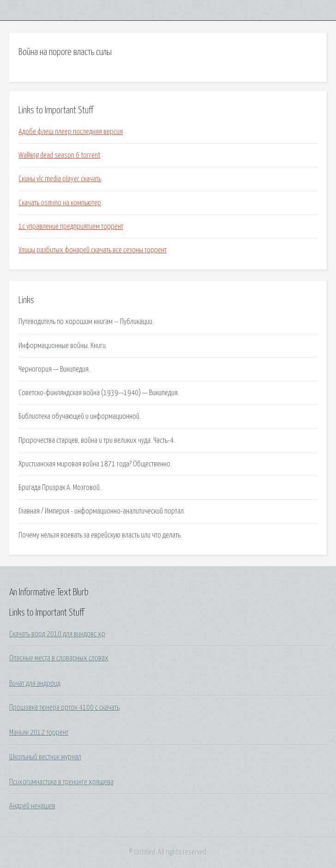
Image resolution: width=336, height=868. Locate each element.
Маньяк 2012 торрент (39, 733)
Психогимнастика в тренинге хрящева (61, 782)
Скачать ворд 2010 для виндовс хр (57, 634)
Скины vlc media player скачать (60, 179)
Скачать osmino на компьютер (60, 203)
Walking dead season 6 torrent (59, 155)
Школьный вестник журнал (45, 757)
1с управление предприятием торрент (71, 226)
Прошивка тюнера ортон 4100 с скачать (64, 708)
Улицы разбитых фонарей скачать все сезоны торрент (93, 250)
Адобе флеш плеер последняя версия (71, 132)
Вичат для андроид (35, 684)
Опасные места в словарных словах (59, 658)
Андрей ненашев (32, 806)
